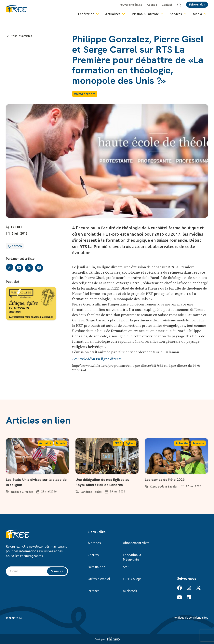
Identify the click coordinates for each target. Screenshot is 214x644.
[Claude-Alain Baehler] (147, 486)
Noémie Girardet (22, 492)
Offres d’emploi (99, 579)
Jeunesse (198, 443)
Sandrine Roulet (91, 492)
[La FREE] (8, 227)
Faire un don (96, 567)
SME (126, 567)
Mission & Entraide (148, 14)
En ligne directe (97, 359)
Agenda (153, 5)
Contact (168, 5)
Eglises (130, 443)
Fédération (89, 14)
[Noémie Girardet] (8, 491)
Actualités (115, 14)
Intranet (93, 591)
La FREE (17, 227)
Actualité (45, 443)
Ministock (130, 591)
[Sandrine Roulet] (77, 491)
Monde (61, 443)
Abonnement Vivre (136, 543)
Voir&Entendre (85, 94)
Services (178, 14)
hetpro (17, 246)
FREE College (132, 579)
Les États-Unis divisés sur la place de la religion (33, 482)
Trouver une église (131, 5)
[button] (20, 268)
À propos (94, 543)
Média (200, 14)
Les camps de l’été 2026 (169, 479)
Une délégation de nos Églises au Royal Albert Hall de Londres (107, 482)
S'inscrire (57, 572)
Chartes (93, 555)
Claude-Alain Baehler (164, 487)
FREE (118, 443)
